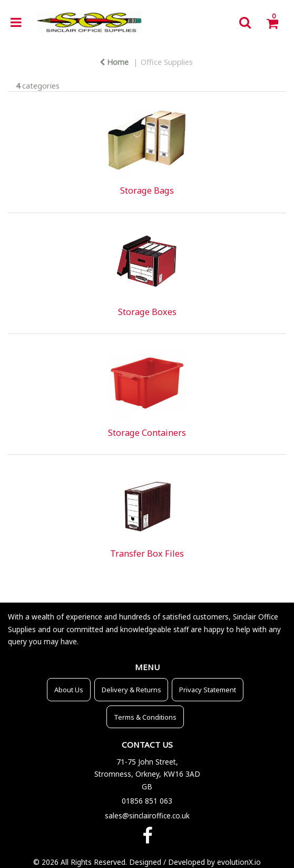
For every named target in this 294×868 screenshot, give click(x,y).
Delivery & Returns (131, 690)
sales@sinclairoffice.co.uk (147, 815)
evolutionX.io (239, 862)
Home (114, 62)
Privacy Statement (208, 690)
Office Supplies (167, 62)
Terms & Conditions (145, 717)
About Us (69, 690)
